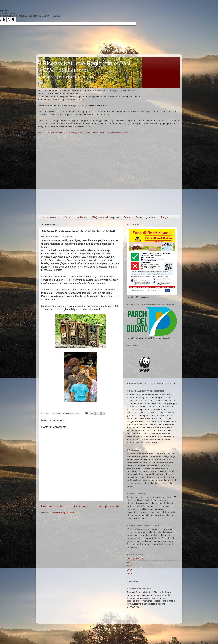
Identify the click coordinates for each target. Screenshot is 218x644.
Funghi (165, 217)
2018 (130, 566)
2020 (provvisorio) (136, 558)
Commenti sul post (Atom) (63, 513)
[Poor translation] (12, 20)
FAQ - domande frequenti (106, 217)
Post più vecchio (109, 506)
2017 (130, 570)
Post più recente (52, 506)
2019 (130, 562)
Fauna (127, 217)
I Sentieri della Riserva (76, 217)
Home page (81, 506)
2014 (130, 574)
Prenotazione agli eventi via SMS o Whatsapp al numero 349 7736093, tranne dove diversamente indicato (83, 132)
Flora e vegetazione (146, 217)
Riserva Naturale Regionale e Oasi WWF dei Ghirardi (86, 67)
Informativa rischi (50, 217)
